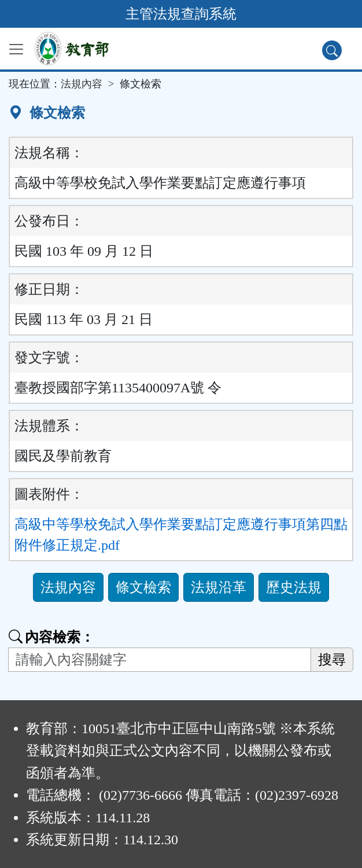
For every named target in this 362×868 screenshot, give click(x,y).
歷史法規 (294, 587)
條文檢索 (143, 587)
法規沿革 (219, 587)
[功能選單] (16, 49)
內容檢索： (51, 637)
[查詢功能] (332, 50)
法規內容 (82, 84)
